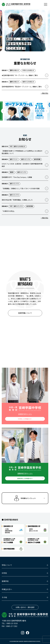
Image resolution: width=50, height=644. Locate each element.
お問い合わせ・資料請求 (25, 607)
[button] (3, 111)
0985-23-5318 (12, 623)
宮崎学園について (25, 313)
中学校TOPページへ (25, 414)
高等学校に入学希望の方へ (25, 478)
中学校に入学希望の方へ (25, 419)
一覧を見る (45, 93)
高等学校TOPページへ (25, 473)
